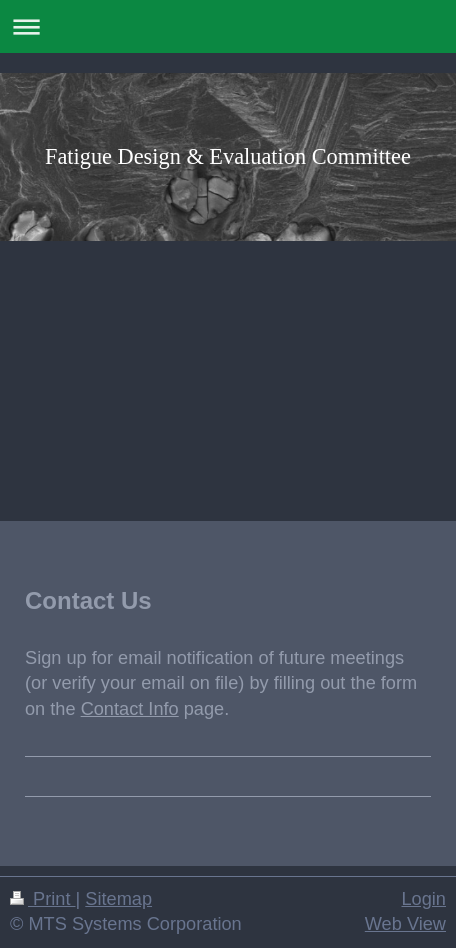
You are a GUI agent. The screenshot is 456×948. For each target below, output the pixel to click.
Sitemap (118, 899)
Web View (405, 924)
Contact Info (130, 709)
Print (43, 899)
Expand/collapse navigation (228, 26)
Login (423, 899)
